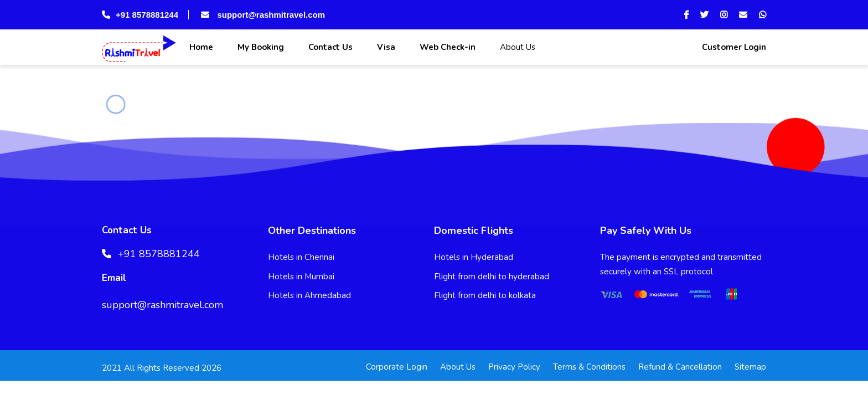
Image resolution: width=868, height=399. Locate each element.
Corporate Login (397, 367)
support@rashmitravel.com (262, 15)
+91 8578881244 (140, 15)
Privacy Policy (514, 367)
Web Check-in (446, 47)
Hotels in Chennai (301, 257)
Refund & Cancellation (680, 367)
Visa (385, 47)
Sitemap (750, 367)
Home (200, 47)
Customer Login (733, 47)
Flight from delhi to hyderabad (492, 277)
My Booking (260, 47)
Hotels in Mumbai (301, 277)
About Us (516, 47)
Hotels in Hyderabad (474, 257)
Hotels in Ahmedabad (309, 295)
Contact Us (329, 47)
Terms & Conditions (589, 367)
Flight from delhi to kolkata (485, 295)
